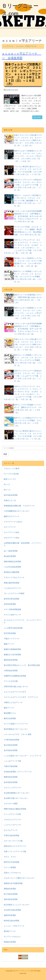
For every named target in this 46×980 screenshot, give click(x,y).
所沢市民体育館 (10, 633)
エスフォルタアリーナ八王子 (15, 692)
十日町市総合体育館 (12, 740)
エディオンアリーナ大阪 (13, 841)
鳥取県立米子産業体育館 (13, 883)
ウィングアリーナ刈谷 (12, 814)
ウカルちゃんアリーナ (12, 820)
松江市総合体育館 (11, 894)
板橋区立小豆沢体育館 (12, 655)
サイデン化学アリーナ (12, 615)
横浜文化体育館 (10, 718)
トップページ (8, 46)
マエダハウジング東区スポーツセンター (19, 878)
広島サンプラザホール (12, 873)
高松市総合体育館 (11, 899)
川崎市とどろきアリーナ (13, 702)
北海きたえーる (10, 500)
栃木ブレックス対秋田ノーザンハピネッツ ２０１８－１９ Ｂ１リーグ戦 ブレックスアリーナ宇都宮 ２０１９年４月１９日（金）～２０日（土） (23, 276)
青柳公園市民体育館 (12, 583)
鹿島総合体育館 (10, 889)
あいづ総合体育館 (11, 551)
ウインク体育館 (10, 867)
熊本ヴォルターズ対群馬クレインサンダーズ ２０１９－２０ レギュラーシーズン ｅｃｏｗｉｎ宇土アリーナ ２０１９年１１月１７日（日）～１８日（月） (23, 156)
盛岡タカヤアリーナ (12, 516)
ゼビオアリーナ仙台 (12, 538)
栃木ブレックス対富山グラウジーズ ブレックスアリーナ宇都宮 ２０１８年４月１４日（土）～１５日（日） (24, 422)
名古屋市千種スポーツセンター (16, 798)
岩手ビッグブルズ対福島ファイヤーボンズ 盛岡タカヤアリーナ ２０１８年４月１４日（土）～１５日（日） (23, 409)
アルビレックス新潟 (12, 468)
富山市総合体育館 (11, 745)
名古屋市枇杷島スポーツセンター (17, 793)
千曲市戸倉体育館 (11, 766)
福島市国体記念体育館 (12, 562)
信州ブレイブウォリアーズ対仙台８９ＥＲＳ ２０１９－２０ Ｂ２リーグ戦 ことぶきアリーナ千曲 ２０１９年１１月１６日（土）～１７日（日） (23, 185)
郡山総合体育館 (10, 556)
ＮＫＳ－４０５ (10, 857)
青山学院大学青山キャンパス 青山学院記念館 (22, 665)
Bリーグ (7, 484)
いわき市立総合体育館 (12, 567)
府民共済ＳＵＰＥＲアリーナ (15, 846)
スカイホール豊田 (11, 804)
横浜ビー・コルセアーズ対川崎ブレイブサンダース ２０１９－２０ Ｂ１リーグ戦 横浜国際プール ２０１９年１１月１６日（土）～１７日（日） (23, 200)
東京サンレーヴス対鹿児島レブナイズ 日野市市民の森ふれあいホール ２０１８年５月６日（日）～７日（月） (24, 299)
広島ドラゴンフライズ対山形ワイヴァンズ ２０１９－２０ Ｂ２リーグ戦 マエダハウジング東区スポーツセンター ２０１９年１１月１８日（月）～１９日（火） (23, 140)
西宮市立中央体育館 (12, 862)
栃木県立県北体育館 (12, 599)
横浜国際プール (10, 713)
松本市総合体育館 (11, 782)
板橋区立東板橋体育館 (12, 649)
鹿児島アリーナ (10, 931)
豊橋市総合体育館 (11, 777)
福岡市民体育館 (10, 915)
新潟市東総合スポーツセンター (16, 729)
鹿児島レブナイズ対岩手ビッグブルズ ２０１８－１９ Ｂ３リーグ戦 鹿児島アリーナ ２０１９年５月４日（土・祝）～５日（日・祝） (24, 262)
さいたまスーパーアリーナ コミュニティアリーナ (23, 621)
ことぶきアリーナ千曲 (12, 761)
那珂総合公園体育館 (12, 572)
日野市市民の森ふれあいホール (16, 686)
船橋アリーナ (9, 644)
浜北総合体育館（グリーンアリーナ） (18, 772)
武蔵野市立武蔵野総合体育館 (15, 676)
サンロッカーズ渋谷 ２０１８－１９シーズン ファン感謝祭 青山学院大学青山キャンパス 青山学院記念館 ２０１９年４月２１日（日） (23, 231)
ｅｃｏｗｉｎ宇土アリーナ (26, 46)
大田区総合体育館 (11, 671)
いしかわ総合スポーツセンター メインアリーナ (23, 756)
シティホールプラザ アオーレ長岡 (18, 734)
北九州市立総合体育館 (12, 910)
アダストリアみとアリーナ (14, 577)
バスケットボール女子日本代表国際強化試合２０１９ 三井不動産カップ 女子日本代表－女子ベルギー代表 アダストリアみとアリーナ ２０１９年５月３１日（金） (23, 216)
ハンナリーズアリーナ (12, 825)
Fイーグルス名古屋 (11, 474)
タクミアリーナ (10, 527)
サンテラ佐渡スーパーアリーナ (16, 724)
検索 (5, 454)
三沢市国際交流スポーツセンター (17, 511)
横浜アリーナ (9, 708)
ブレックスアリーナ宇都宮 (14, 593)
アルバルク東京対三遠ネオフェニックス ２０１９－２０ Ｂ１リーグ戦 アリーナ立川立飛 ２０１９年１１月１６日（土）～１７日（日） (23, 170)
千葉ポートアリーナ (12, 639)
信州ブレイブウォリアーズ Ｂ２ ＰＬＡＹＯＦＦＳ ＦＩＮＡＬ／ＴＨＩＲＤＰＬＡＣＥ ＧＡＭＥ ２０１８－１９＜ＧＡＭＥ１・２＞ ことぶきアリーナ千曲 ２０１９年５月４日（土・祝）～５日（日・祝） (23, 246)
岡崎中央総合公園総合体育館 (15, 809)
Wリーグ (7, 490)
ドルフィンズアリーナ (12, 788)
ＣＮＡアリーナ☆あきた (13, 522)
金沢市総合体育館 (11, 750)
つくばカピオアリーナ (12, 588)
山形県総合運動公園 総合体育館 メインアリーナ (23, 544)
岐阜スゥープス (10, 479)
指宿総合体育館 (10, 942)
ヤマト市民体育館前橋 (12, 609)
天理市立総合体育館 (12, 835)
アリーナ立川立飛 (11, 681)
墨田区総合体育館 (11, 660)
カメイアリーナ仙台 (12, 532)
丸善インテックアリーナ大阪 (15, 851)
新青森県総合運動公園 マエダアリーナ (19, 506)
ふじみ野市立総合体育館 (13, 628)
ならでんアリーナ (11, 830)
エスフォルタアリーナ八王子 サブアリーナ (21, 697)
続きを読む (37, 117)
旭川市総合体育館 (11, 495)
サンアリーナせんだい (12, 937)
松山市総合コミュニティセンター (17, 905)
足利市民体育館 (10, 604)
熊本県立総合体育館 (12, 921)
